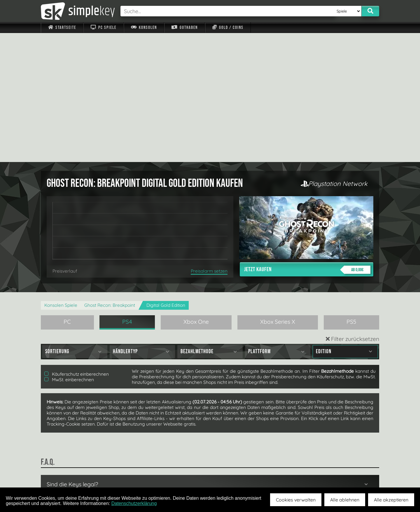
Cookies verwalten (296, 500)
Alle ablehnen (345, 500)
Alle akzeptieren (391, 500)
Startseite (62, 28)
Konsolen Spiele (61, 176)
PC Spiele (103, 28)
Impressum (66, 474)
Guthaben (184, 28)
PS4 (127, 193)
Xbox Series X (278, 193)
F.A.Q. (173, 474)
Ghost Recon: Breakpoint (110, 176)
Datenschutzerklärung (134, 503)
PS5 (351, 193)
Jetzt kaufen (307, 141)
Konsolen (144, 28)
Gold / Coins (228, 28)
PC (67, 193)
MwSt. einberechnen (69, 251)
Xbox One (196, 193)
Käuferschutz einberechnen (77, 245)
